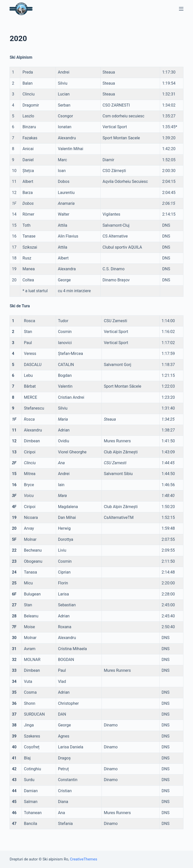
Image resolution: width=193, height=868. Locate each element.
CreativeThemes (84, 859)
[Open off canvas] (181, 9)
